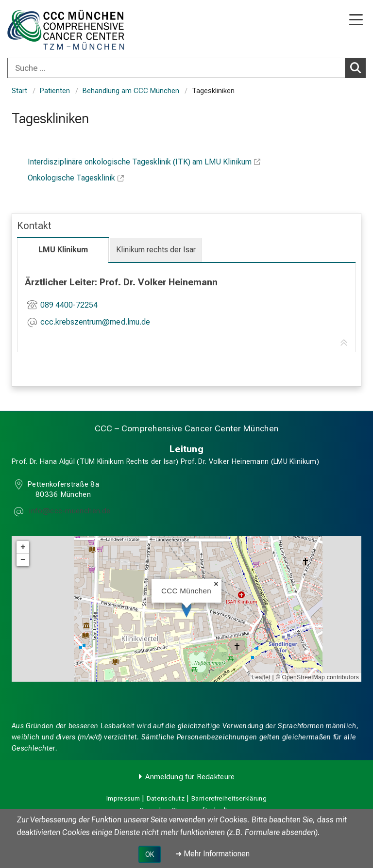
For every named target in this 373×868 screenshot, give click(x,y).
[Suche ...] (176, 68)
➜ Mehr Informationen (212, 854)
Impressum (123, 798)
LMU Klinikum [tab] (63, 250)
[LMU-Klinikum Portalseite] (41, 30)
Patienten (55, 91)
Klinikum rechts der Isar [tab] (156, 250)
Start (19, 91)
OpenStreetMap (303, 677)
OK (150, 854)
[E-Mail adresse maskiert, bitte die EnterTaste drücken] (95, 323)
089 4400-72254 (69, 305)
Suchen (358, 67)
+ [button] (23, 547)
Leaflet (261, 677)
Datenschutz (166, 798)
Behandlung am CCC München (131, 91)
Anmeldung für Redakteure (190, 777)
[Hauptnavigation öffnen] (356, 21)
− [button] (23, 560)
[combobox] (186, 68)
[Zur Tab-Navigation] (344, 343)
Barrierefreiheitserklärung (229, 798)
